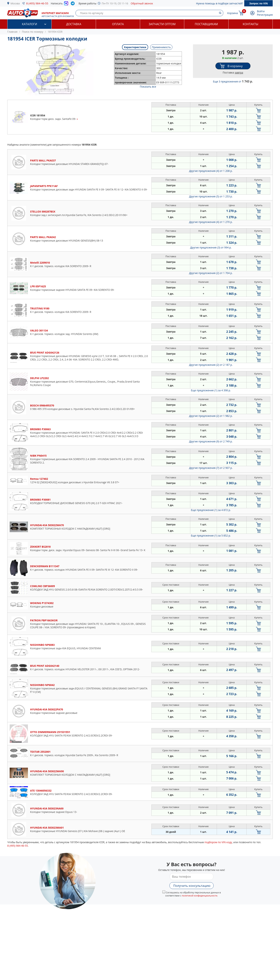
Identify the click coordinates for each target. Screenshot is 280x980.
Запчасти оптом (162, 24)
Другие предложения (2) (211, 273)
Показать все (148, 87)
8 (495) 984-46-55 (37, 3)
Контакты (251, 24)
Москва (15, 3)
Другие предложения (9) (211, 441)
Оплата (118, 24)
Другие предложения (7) (211, 468)
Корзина (233, 13)
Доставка (74, 24)
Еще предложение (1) (211, 390)
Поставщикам (206, 24)
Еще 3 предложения (233, 81)
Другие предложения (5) (211, 196)
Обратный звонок (142, 3)
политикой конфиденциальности (199, 896)
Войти (261, 11)
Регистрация (265, 15)
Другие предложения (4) (211, 171)
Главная (12, 32)
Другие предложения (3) (211, 247)
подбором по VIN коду (218, 842)
